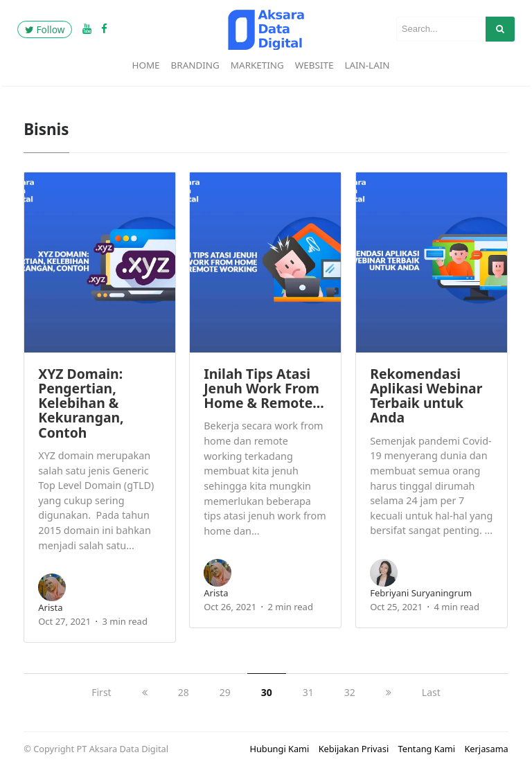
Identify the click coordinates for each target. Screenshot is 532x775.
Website (314, 65)
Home (145, 65)
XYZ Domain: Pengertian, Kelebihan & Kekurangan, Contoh (81, 403)
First (101, 692)
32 (350, 692)
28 (184, 692)
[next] (389, 692)
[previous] (145, 692)
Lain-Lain (367, 65)
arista (50, 607)
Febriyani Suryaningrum (421, 593)
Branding (195, 65)
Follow (45, 29)
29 (225, 692)
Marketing (257, 65)
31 (308, 692)
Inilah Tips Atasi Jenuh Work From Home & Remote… (264, 389)
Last (431, 692)
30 (267, 692)
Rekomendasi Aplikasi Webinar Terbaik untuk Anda (426, 396)
